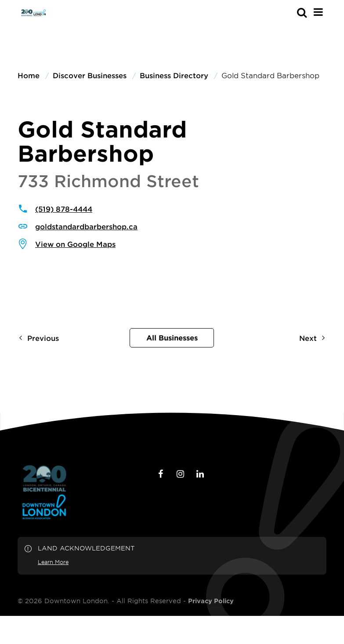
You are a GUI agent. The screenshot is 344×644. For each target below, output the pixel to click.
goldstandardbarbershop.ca (86, 226)
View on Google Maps (75, 244)
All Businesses (172, 337)
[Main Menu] (318, 12)
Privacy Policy (211, 601)
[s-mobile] (286, 12)
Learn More (53, 562)
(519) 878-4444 (64, 209)
